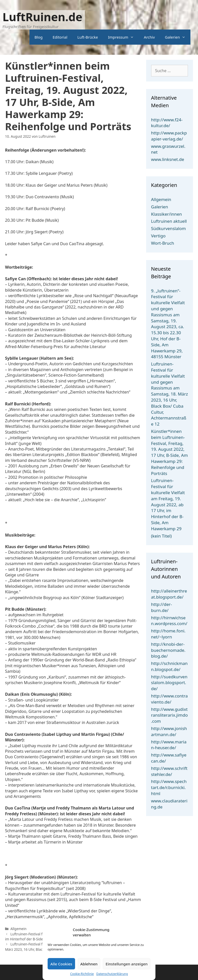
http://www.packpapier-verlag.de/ (169, 136)
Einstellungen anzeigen (127, 964)
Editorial (60, 37)
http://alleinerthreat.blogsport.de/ (169, 594)
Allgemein (18, 929)
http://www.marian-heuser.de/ (169, 745)
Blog (39, 37)
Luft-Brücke (88, 37)
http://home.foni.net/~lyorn (168, 634)
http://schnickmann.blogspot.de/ (169, 666)
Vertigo (158, 236)
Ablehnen (89, 964)
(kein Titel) (161, 536)
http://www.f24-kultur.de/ (167, 123)
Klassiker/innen (167, 214)
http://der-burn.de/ (162, 607)
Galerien (178, 37)
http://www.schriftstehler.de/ (169, 771)
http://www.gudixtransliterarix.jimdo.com (170, 715)
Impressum (123, 37)
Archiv (149, 37)
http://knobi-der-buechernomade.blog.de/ (168, 650)
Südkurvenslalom (169, 228)
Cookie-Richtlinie (82, 974)
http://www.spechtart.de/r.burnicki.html (169, 787)
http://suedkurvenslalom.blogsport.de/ (169, 683)
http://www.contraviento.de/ (170, 699)
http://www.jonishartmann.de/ (169, 731)
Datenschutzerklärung (112, 974)
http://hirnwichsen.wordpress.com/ (169, 621)
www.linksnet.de (168, 159)
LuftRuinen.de (42, 17)
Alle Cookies (61, 964)
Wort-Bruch (163, 243)
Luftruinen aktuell (169, 221)
